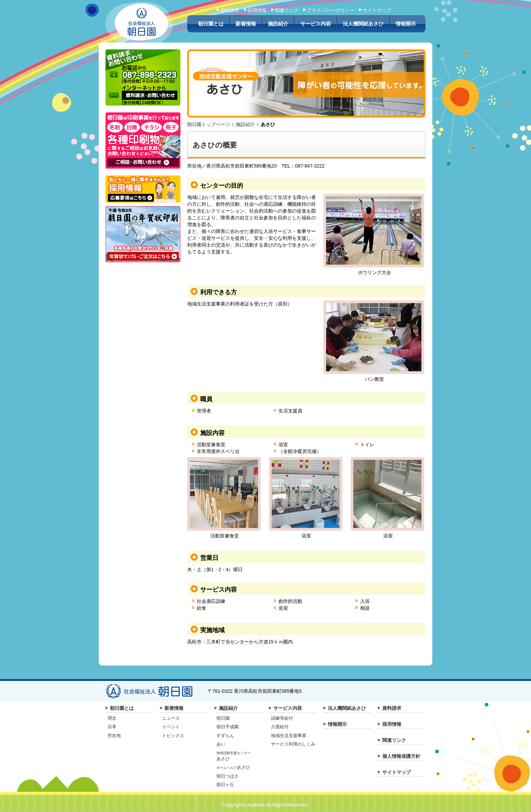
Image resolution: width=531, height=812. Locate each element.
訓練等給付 (282, 718)
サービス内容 (316, 24)
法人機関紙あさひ (363, 24)
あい (221, 744)
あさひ (233, 767)
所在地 (114, 736)
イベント (171, 727)
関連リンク (287, 10)
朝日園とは (211, 24)
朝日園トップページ (209, 124)
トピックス (173, 736)
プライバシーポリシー (331, 10)
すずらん (225, 736)
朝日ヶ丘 (225, 785)
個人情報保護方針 (401, 756)
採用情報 (257, 10)
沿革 (112, 727)
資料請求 (230, 10)
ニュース (171, 718)
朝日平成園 (228, 727)
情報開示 (406, 24)
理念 (112, 718)
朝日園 (223, 718)
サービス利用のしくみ (293, 744)
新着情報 (246, 24)
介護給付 (280, 727)
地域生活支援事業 (289, 736)
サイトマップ (377, 10)
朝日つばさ (228, 776)
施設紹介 (278, 24)
